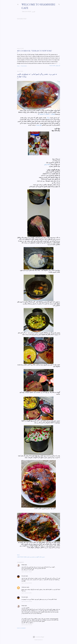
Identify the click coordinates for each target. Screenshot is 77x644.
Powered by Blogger (39, 637)
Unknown (24, 587)
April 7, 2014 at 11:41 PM (27, 593)
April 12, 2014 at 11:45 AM (27, 625)
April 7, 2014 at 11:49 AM (27, 583)
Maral (23, 565)
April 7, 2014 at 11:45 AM (27, 572)
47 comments (24, 66)
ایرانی (28, 557)
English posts (26, 12)
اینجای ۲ (47, 114)
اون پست (39, 125)
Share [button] (18, 66)
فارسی (33, 12)
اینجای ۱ (53, 114)
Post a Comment (21, 628)
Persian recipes (23, 557)
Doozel (23, 576)
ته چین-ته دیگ (42, 557)
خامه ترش (47, 164)
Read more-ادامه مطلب (55, 66)
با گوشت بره (37, 557)
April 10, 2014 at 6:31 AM (27, 601)
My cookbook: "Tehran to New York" (35, 51)
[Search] (59, 4)
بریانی (48, 118)
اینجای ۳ (41, 114)
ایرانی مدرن (32, 557)
